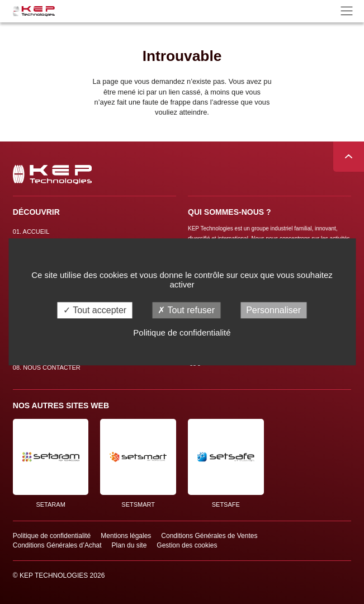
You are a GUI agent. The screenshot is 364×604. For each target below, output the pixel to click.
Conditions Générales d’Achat (57, 545)
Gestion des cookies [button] (187, 545)
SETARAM (51, 463)
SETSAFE (226, 463)
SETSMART (138, 463)
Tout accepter (95, 310)
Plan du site (129, 545)
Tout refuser (186, 310)
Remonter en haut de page (349, 157)
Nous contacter (47, 367)
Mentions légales (126, 536)
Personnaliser (273, 310)
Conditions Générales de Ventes (209, 536)
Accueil (31, 232)
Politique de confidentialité (52, 536)
